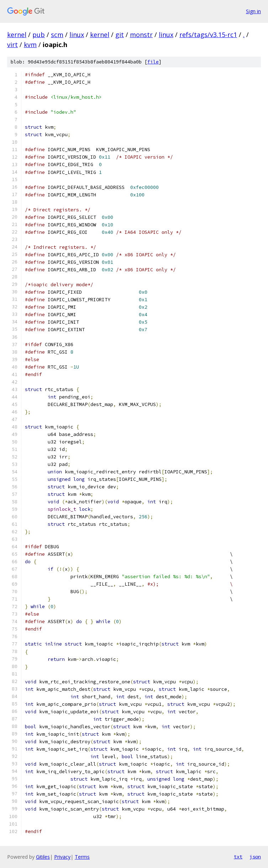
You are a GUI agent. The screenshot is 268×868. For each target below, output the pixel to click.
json (255, 857)
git (120, 35)
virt (12, 45)
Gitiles (43, 857)
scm (57, 35)
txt (238, 857)
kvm (30, 45)
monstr (141, 35)
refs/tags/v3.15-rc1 (208, 35)
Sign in (253, 11)
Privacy (62, 857)
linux (77, 35)
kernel (17, 35)
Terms (82, 857)
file (153, 62)
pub (39, 35)
